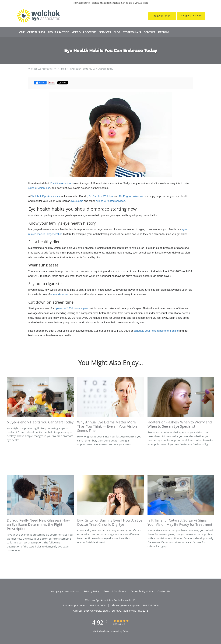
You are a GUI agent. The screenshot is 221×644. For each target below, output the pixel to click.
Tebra (126, 631)
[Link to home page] (34, 16)
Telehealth (97, 3)
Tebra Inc (74, 591)
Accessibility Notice (142, 591)
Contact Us (164, 591)
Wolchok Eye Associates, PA (42, 69)
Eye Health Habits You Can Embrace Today (92, 69)
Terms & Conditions (115, 591)
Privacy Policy (92, 591)
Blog (64, 69)
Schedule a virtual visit (135, 3)
